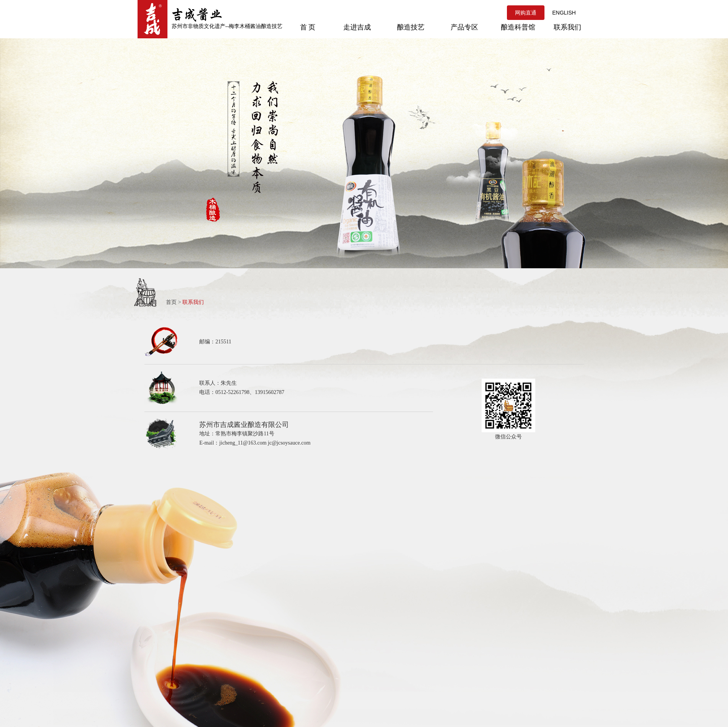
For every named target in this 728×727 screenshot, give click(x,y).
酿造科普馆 (518, 27)
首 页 (308, 27)
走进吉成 (357, 27)
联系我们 (567, 27)
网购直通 (526, 13)
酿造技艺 (411, 27)
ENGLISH (564, 13)
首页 (171, 302)
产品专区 (464, 27)
